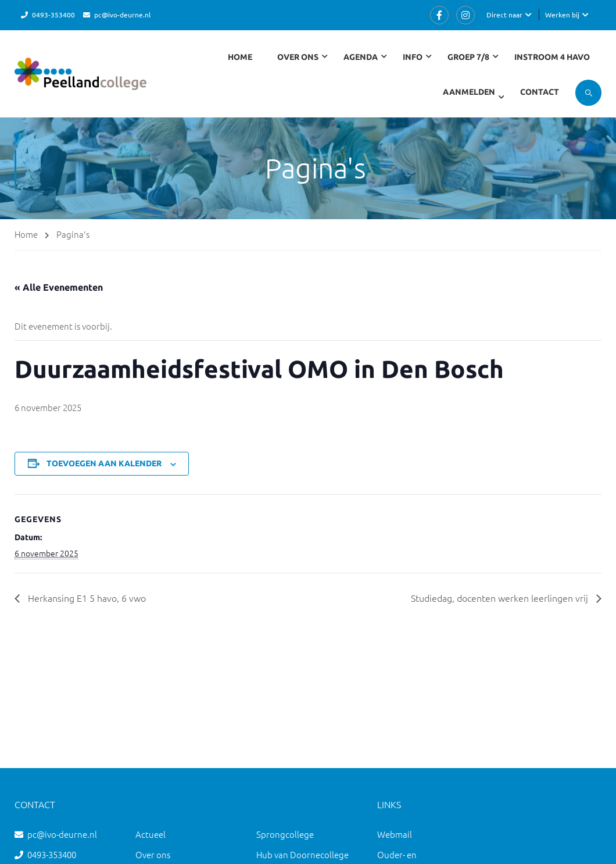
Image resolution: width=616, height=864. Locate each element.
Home (240, 57)
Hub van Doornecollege (302, 854)
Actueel (151, 834)
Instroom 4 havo (552, 57)
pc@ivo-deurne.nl (122, 15)
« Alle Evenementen (59, 287)
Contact (540, 92)
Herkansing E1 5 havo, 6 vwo (86, 598)
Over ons (153, 854)
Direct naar (504, 15)
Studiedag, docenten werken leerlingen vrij (501, 598)
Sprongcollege (285, 834)
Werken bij (562, 15)
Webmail (395, 834)
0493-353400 (53, 15)
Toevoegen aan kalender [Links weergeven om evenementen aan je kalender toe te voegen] (104, 463)
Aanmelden (469, 92)
